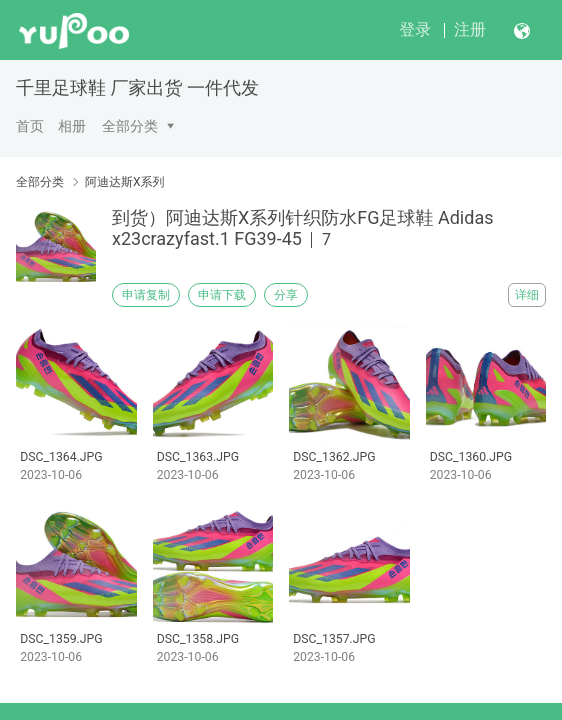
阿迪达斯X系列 (125, 182)
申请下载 (222, 295)
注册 (470, 29)
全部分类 (130, 126)
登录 (415, 29)
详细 (527, 295)
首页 (30, 126)
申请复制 (146, 295)
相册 (72, 126)
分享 (286, 295)
